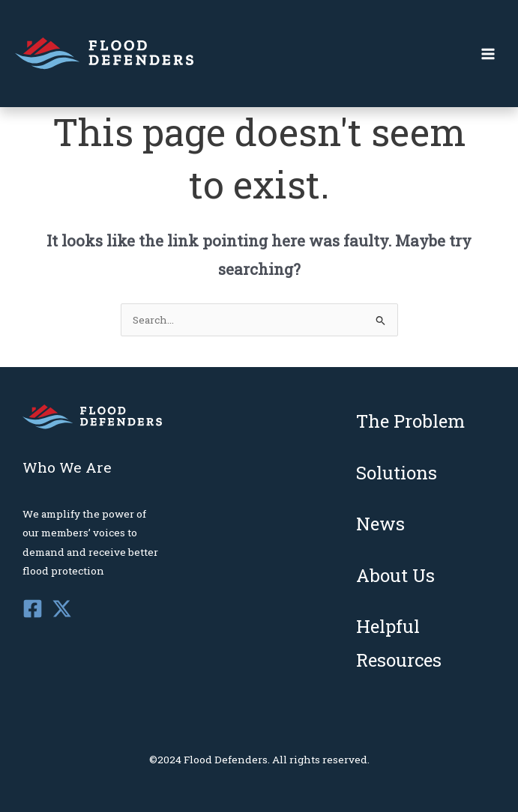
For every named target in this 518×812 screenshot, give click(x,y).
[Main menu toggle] (488, 54)
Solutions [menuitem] (397, 473)
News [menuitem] (380, 524)
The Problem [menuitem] (410, 421)
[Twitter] (62, 609)
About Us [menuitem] (395, 575)
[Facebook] (33, 609)
